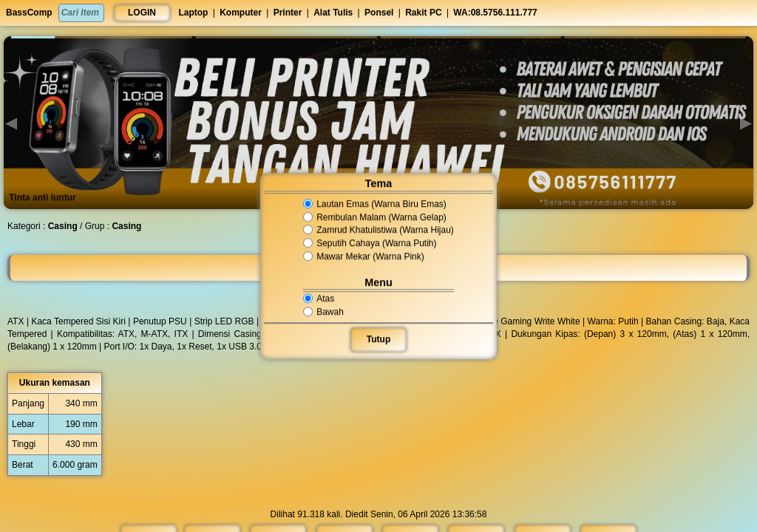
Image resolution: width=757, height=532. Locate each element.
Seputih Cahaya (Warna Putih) (370, 243)
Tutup (378, 339)
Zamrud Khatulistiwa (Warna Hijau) (378, 231)
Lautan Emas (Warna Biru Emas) (374, 204)
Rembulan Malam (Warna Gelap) (374, 217)
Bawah (325, 312)
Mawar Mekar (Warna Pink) (364, 256)
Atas (320, 299)
